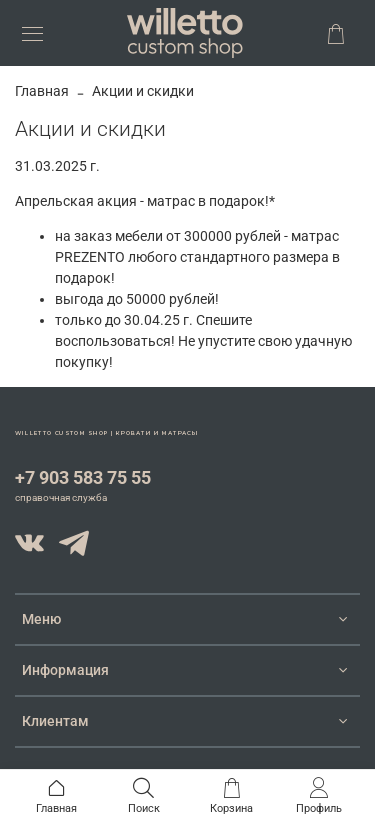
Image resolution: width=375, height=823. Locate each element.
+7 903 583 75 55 (83, 477)
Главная (42, 91)
